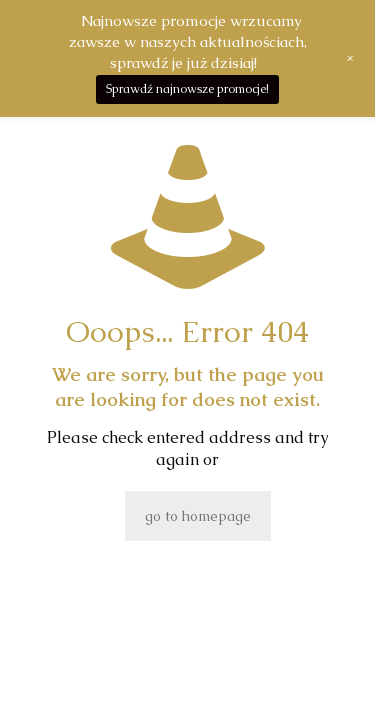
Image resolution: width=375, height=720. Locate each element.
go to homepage (198, 516)
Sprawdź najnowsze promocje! (187, 89)
